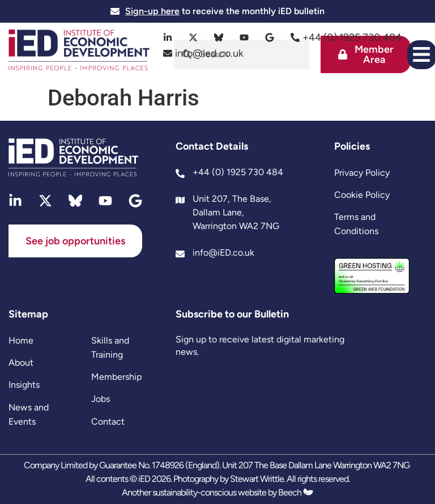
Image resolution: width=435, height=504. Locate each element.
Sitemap (28, 314)
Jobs (101, 399)
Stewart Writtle (257, 479)
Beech (296, 492)
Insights (24, 385)
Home (21, 340)
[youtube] (244, 37)
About (21, 363)
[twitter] (193, 37)
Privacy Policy (362, 173)
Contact (108, 422)
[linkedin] (168, 37)
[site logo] (79, 52)
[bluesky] (219, 37)
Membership (116, 377)
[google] (270, 37)
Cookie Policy (362, 195)
